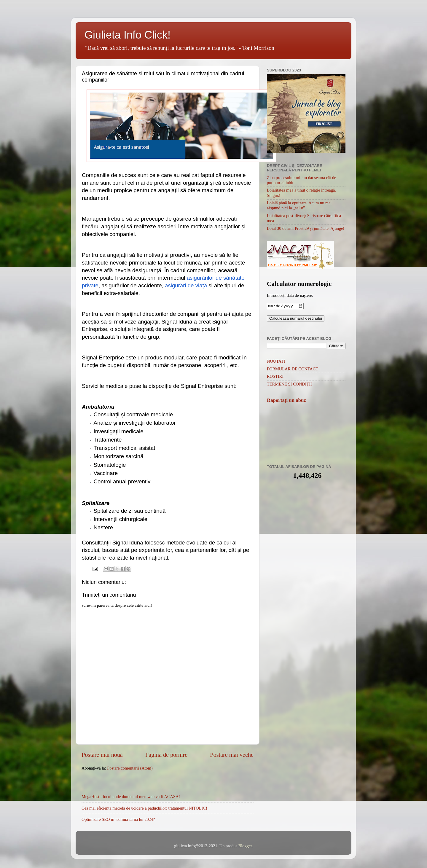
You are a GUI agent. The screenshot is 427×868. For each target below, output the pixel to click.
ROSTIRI (275, 377)
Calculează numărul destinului (296, 319)
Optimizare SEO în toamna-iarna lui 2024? (118, 819)
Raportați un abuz (286, 401)
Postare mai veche (232, 755)
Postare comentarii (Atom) (130, 768)
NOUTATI (276, 362)
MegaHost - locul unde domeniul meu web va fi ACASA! (131, 797)
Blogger (245, 846)
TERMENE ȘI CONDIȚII (289, 385)
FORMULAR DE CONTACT (293, 370)
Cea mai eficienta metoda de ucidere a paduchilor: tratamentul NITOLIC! (144, 808)
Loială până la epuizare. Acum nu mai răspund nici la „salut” (299, 205)
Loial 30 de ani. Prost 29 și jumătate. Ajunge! (306, 228)
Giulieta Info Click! (128, 35)
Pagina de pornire (166, 755)
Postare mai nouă (102, 755)
